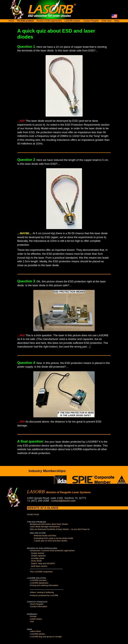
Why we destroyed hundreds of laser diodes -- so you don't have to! (60, 529)
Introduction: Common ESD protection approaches (52, 550)
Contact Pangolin (91, 21)
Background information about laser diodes (49, 524)
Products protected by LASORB (44, 595)
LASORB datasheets (39, 583)
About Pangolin (37, 604)
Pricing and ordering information (44, 585)
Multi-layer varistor (39, 566)
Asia (32, 621)
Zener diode (36, 561)
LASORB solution (72, 21)
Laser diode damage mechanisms (45, 526)
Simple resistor (38, 553)
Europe (33, 616)
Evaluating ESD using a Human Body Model (54, 538)
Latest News (35, 631)
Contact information (39, 606)
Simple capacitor (38, 556)
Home (11, 21)
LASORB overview (38, 580)
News (117, 21)
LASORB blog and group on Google (46, 637)
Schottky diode (38, 558)
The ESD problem (25, 21)
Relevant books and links (45, 536)
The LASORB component (41, 572)
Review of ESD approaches (49, 21)
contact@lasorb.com (63, 501)
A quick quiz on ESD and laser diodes (51, 541)
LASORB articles (37, 634)
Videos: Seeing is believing (42, 592)
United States (36, 619)
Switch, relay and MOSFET (43, 563)
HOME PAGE (33, 514)
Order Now (106, 21)
